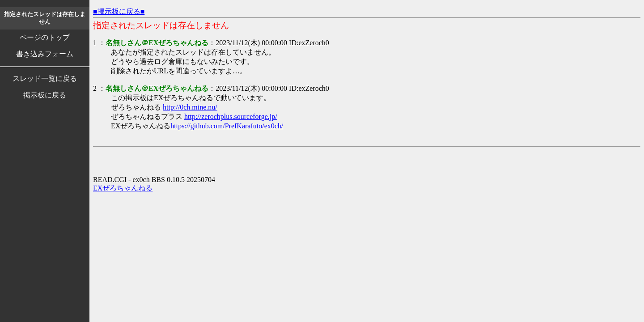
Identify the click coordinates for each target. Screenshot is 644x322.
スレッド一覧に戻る (45, 78)
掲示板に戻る (45, 95)
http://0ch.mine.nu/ (190, 107)
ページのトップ (45, 37)
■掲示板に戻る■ (119, 11)
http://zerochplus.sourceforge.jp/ (231, 117)
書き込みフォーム (45, 54)
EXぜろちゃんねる (123, 188)
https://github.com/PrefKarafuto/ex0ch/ (227, 126)
